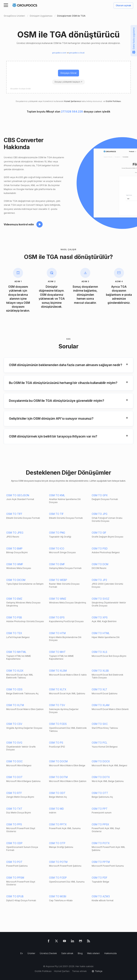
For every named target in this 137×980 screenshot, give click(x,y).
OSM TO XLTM (15, 705)
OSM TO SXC (100, 724)
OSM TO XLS (99, 652)
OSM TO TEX (14, 633)
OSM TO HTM (57, 633)
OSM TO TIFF (14, 514)
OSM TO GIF (99, 533)
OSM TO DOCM (58, 761)
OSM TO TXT (14, 809)
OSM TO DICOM (16, 580)
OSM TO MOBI (58, 896)
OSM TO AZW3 (101, 896)
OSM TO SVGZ (101, 599)
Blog (80, 953)
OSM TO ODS (14, 689)
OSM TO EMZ (14, 599)
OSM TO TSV (57, 705)
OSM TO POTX (101, 843)
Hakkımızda (111, 953)
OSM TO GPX (100, 495)
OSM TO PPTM (101, 862)
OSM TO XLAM (101, 705)
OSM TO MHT (57, 652)
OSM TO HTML (101, 633)
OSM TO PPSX (100, 824)
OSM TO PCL (99, 743)
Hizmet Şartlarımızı (72, 101)
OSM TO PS (56, 743)
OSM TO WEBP (58, 580)
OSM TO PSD (100, 548)
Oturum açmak (123, 6)
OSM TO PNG (57, 533)
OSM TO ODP (14, 843)
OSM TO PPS (14, 824)
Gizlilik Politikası (113, 101)
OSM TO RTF (14, 793)
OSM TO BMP (14, 548)
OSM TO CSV (14, 724)
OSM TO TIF (56, 514)
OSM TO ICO (57, 548)
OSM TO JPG (100, 514)
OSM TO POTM (58, 862)
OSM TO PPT (100, 809)
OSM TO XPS (100, 617)
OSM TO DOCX (101, 761)
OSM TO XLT (99, 689)
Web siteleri (93, 953)
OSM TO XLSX (15, 671)
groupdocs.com (59, 53)
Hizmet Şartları (62, 971)
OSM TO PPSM (15, 878)
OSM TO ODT (57, 793)
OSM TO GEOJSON (18, 495)
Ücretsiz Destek (48, 953)
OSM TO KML (57, 495)
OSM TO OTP (57, 843)
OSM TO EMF (57, 564)
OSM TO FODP (58, 878)
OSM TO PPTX (58, 824)
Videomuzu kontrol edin (19, 224)
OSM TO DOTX (101, 777)
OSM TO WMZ (58, 599)
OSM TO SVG (14, 743)
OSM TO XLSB (100, 671)
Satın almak (67, 953)
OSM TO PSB (14, 617)
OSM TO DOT (14, 777)
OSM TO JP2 (99, 580)
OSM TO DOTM (58, 777)
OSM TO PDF (100, 878)
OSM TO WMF (15, 564)
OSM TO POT (14, 862)
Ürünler (31, 953)
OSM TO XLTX (58, 689)
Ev (22, 953)
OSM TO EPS (57, 617)
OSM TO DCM (100, 564)
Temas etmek (79, 971)
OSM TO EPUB (15, 896)
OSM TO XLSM (58, 671)
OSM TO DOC (14, 761)
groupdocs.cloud (77, 53)
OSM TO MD (56, 809)
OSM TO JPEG (15, 533)
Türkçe (99, 971)
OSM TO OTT (100, 793)
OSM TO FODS (58, 724)
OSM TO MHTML (16, 652)
